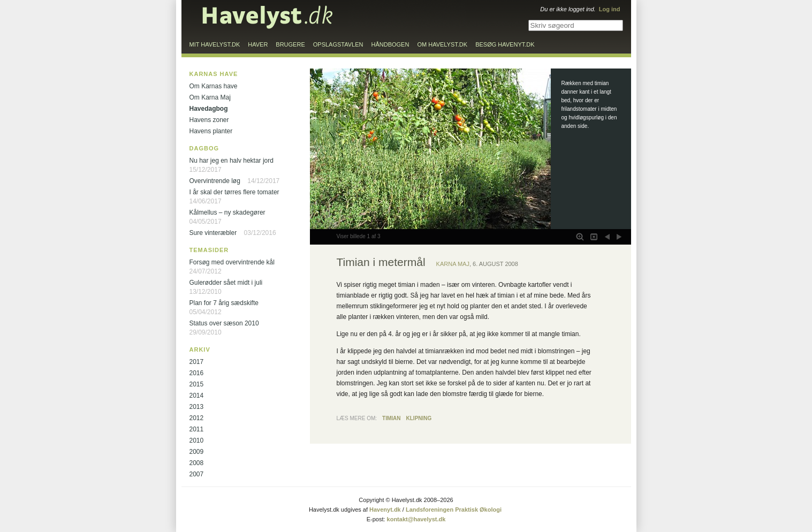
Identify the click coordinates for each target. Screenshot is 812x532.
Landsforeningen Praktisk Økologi (454, 510)
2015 (197, 384)
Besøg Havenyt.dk (505, 44)
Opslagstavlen (338, 44)
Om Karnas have (214, 86)
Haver (258, 44)
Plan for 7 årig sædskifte (224, 303)
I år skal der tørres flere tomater (234, 192)
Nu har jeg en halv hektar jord (232, 161)
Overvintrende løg (215, 181)
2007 (197, 474)
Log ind (610, 9)
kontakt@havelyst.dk (416, 519)
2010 (197, 440)
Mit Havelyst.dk (215, 44)
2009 (197, 452)
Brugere (290, 44)
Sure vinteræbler (213, 233)
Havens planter (211, 131)
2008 (197, 463)
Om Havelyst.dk (442, 44)
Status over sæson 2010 (224, 323)
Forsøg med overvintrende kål (232, 262)
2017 (197, 362)
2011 (197, 429)
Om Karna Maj (210, 97)
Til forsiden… (268, 17)
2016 (197, 373)
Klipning (419, 418)
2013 (197, 407)
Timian (391, 418)
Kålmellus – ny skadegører (227, 212)
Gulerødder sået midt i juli (226, 283)
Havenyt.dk (385, 510)
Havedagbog (209, 109)
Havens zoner (209, 120)
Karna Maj (453, 264)
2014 (197, 396)
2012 (197, 418)
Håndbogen (390, 44)
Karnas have (214, 74)
